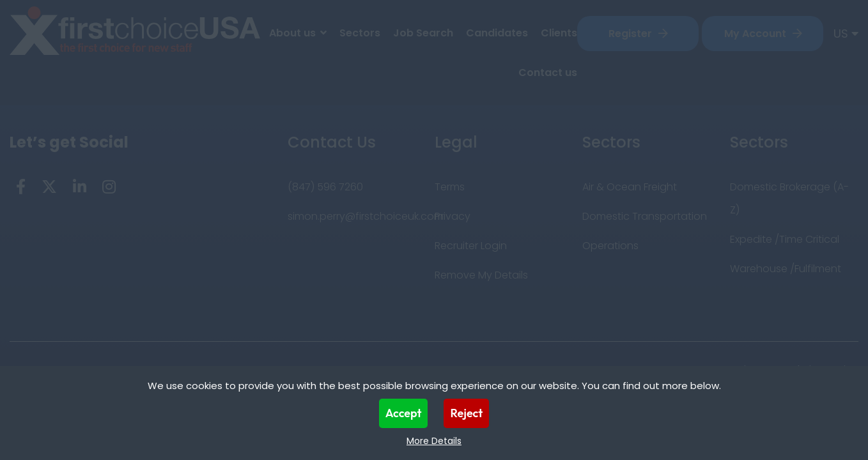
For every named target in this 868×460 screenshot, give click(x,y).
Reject (466, 413)
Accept (404, 413)
